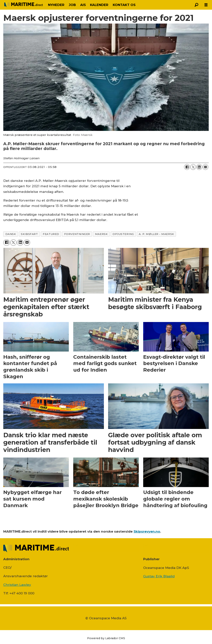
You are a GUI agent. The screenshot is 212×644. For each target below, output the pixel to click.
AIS (83, 5)
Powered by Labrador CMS (106, 638)
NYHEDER (56, 5)
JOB (72, 5)
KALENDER (99, 5)
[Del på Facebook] (187, 167)
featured (51, 234)
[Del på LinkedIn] (199, 167)
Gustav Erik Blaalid (159, 576)
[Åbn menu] (206, 5)
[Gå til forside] (24, 5)
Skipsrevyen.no (147, 531)
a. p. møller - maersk (156, 234)
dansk (11, 234)
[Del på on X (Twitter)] (193, 167)
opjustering (123, 234)
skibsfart (29, 234)
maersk (101, 234)
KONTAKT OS (124, 5)
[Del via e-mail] (205, 167)
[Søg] (196, 5)
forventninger (77, 234)
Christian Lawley (17, 585)
